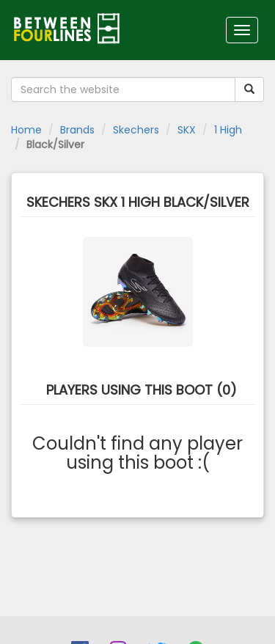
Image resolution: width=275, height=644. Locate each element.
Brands (77, 130)
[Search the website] (123, 89)
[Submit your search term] (249, 89)
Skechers (136, 130)
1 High (228, 130)
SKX (187, 130)
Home (26, 130)
